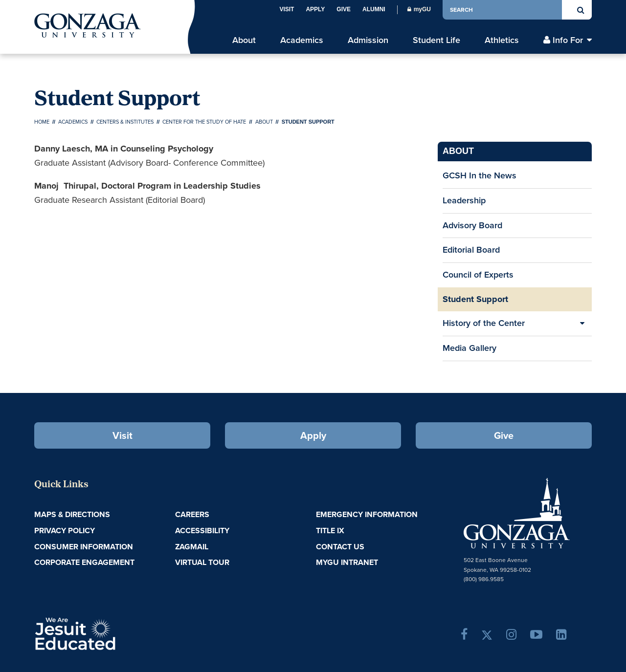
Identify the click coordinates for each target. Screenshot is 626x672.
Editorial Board (471, 250)
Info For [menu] (568, 40)
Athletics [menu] (502, 40)
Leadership (464, 200)
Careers (192, 514)
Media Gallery (469, 348)
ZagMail (192, 547)
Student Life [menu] (436, 40)
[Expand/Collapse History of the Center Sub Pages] (582, 324)
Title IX (330, 531)
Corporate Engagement (84, 562)
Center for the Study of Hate (204, 122)
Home (42, 122)
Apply (315, 9)
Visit (287, 9)
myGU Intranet (347, 562)
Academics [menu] (302, 40)
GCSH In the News (480, 175)
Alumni (374, 9)
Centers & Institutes (125, 122)
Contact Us (340, 547)
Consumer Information (84, 547)
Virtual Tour (202, 562)
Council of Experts (478, 275)
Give (344, 9)
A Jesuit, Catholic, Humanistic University (117, 633)
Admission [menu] (368, 40)
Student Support (475, 299)
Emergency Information (367, 514)
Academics (73, 122)
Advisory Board (472, 225)
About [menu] (244, 40)
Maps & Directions (72, 514)
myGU (419, 9)
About (264, 122)
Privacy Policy (65, 531)
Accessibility (202, 531)
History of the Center (484, 323)
